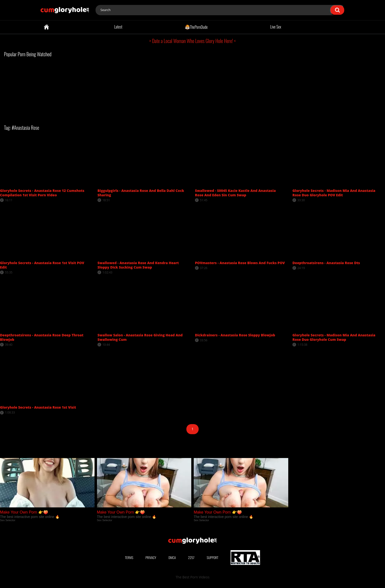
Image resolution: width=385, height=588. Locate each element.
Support (213, 557)
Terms (129, 557)
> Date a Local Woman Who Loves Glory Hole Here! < (192, 41)
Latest (118, 27)
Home (46, 27)
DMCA (172, 557)
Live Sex (276, 27)
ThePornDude (196, 27)
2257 (191, 557)
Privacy (151, 557)
